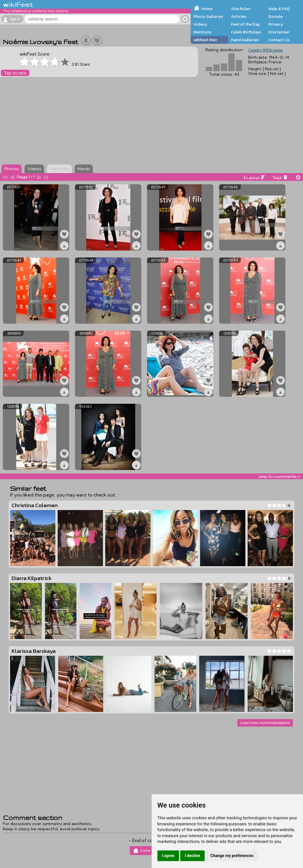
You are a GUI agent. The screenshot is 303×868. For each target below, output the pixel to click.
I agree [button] (168, 856)
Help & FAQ (279, 9)
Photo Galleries (208, 16)
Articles (239, 16)
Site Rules (241, 9)
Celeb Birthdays (246, 32)
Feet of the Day (245, 24)
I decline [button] (192, 856)
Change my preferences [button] (232, 856)
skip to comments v (279, 476)
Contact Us (279, 40)
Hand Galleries (245, 40)
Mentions (202, 32)
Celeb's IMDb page (266, 50)
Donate (275, 16)
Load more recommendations (265, 723)
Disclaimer (279, 32)
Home (207, 9)
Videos (200, 24)
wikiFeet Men (205, 40)
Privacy (276, 24)
